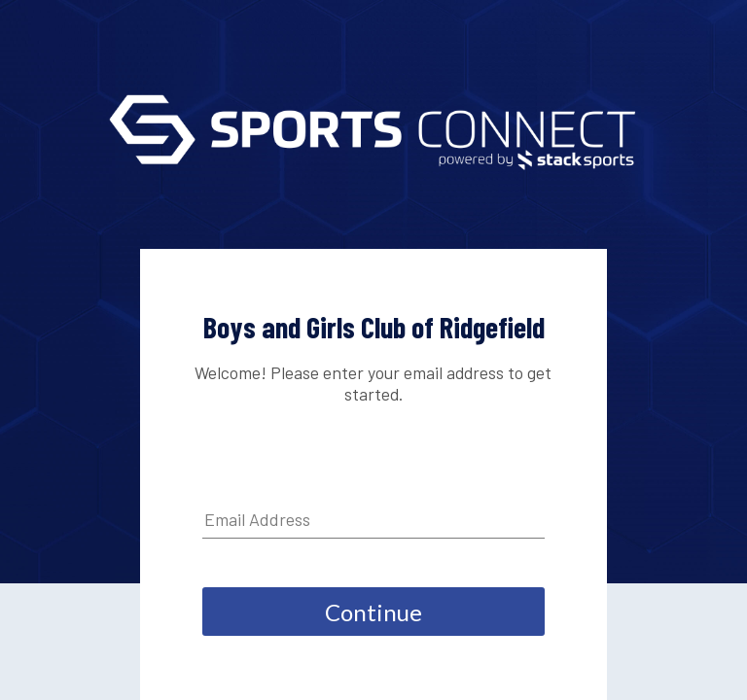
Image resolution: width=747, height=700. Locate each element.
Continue (373, 612)
